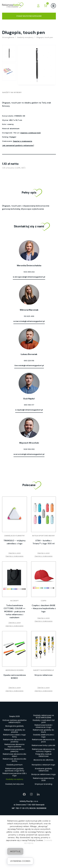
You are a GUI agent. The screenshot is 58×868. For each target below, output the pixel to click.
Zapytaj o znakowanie (23, 141)
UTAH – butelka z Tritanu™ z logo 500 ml (44, 542)
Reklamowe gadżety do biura (43, 731)
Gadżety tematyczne (14, 784)
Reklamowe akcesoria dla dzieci (14, 755)
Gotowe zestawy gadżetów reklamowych (14, 721)
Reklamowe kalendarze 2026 (43, 779)
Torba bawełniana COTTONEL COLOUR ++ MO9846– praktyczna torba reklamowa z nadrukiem (14, 611)
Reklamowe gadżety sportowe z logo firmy (15, 770)
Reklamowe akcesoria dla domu (14, 760)
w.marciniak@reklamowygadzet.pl (29, 321)
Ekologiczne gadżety (15, 726)
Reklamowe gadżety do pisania (15, 731)
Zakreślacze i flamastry (14, 536)
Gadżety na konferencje (43, 670)
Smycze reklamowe (44, 675)
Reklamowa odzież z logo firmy (14, 736)
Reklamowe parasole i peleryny (15, 750)
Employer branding (44, 784)
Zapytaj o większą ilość (30, 133)
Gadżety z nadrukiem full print (44, 721)
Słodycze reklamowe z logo (43, 774)
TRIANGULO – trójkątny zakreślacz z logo (15, 542)
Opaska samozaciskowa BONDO (15, 677)
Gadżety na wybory (12, 92)
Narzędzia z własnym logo (43, 765)
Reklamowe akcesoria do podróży (15, 741)
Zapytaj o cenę (15, 553)
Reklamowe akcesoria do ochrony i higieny (43, 750)
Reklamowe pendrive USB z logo (15, 774)
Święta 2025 (15, 716)
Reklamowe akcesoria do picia (43, 741)
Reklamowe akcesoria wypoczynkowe (14, 745)
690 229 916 (29, 361)
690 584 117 (29, 405)
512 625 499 (29, 316)
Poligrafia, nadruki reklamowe (43, 755)
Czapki (44, 601)
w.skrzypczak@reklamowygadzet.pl (29, 277)
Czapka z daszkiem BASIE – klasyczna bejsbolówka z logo (44, 608)
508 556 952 (29, 449)
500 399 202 (29, 272)
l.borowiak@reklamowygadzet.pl (29, 365)
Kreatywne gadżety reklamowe (44, 770)
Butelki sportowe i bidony (44, 536)
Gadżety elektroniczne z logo (44, 736)
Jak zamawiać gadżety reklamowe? (18, 145)
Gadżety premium (14, 765)
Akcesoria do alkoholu (43, 760)
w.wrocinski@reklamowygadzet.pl (29, 454)
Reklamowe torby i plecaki (43, 745)
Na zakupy (14, 601)
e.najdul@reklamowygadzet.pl (29, 410)
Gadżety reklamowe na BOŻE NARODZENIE (44, 716)
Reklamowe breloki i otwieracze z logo (43, 726)
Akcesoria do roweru (15, 670)
